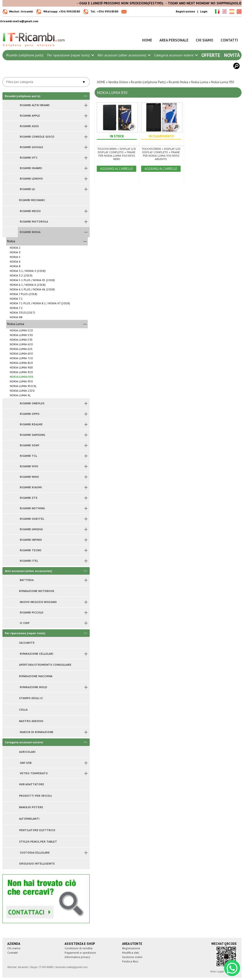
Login (204, 11)
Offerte (211, 55)
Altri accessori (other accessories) (124, 55)
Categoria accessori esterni (176, 55)
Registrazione (185, 11)
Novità (232, 55)
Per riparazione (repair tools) (70, 55)
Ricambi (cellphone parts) (25, 55)
